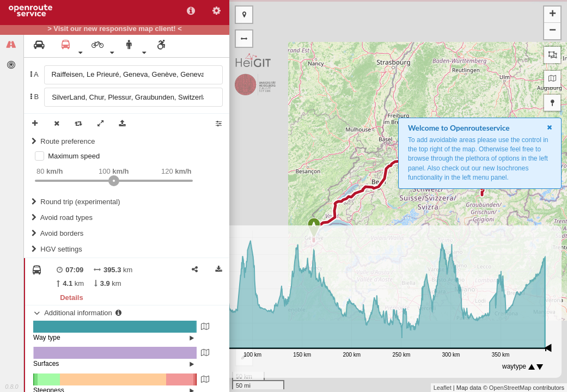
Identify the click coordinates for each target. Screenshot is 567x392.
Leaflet (443, 388)
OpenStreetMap (510, 388)
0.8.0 (11, 387)
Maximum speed (74, 156)
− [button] (553, 31)
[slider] (114, 181)
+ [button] (553, 15)
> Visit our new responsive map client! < (115, 29)
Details (71, 298)
